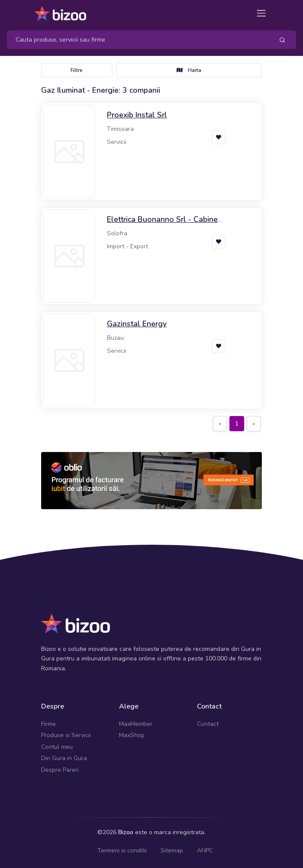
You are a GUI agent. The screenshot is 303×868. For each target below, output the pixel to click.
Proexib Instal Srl (137, 115)
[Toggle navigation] (261, 13)
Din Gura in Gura (64, 758)
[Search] (137, 40)
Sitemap (172, 850)
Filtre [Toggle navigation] (77, 70)
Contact (208, 724)
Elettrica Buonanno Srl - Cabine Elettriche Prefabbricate (162, 225)
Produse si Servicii (66, 735)
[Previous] (220, 424)
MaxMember (136, 724)
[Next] (254, 424)
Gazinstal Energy (137, 324)
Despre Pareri (60, 770)
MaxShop (132, 735)
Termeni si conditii (122, 850)
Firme (48, 724)
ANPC (205, 850)
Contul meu (57, 747)
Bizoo (126, 832)
